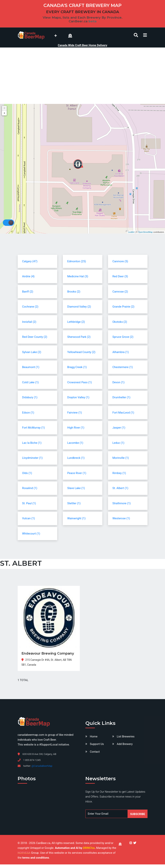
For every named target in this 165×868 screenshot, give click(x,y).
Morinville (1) (121, 458)
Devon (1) (119, 382)
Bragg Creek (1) (77, 367)
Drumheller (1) (121, 397)
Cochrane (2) (30, 307)
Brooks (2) (74, 292)
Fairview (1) (75, 413)
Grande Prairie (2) (124, 307)
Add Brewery (125, 744)
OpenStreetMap (145, 232)
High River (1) (76, 428)
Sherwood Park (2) (79, 337)
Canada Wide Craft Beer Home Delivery (82, 45)
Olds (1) (27, 473)
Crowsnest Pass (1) (80, 382)
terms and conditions (36, 858)
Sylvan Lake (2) (32, 352)
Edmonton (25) (77, 261)
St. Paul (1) (29, 503)
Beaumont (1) (31, 367)
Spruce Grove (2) (123, 337)
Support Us (97, 744)
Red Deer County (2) (35, 337)
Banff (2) (28, 292)
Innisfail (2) (29, 322)
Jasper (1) (119, 428)
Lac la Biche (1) (32, 443)
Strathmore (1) (122, 503)
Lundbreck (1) (76, 458)
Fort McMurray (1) (34, 428)
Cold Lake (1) (30, 382)
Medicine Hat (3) (78, 276)
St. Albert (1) (120, 488)
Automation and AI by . (76, 848)
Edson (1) (28, 413)
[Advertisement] (83, 76)
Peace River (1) (77, 473)
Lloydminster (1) (32, 458)
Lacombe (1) (75, 443)
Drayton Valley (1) (78, 397)
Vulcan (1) (29, 518)
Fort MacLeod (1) (123, 413)
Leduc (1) (118, 443)
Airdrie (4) (28, 276)
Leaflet (131, 232)
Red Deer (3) (120, 276)
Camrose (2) (120, 292)
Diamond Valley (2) (79, 307)
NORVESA (24, 853)
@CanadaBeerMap (42, 766)
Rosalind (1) (30, 488)
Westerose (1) (121, 518)
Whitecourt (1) (31, 534)
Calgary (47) (30, 261)
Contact (95, 752)
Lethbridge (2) (76, 322)
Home (94, 736)
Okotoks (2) (120, 322)
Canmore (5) (120, 261)
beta (92, 21)
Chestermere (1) (123, 367)
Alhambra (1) (121, 352)
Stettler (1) (74, 503)
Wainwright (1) (76, 518)
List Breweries (126, 736)
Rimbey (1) (119, 473)
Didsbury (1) (30, 397)
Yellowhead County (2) (81, 352)
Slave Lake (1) (76, 488)
